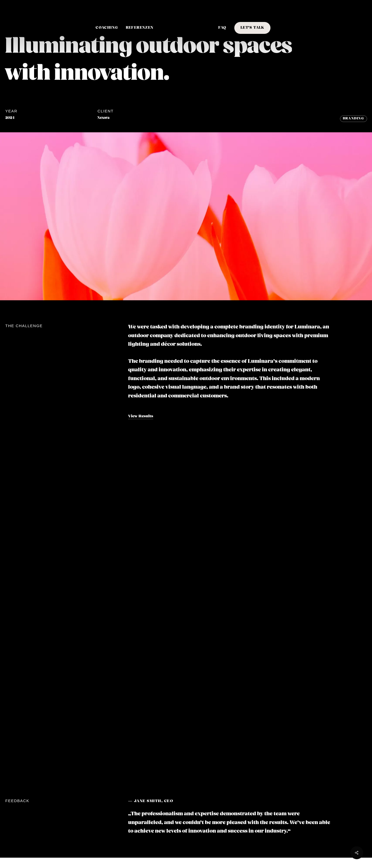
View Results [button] (141, 416)
